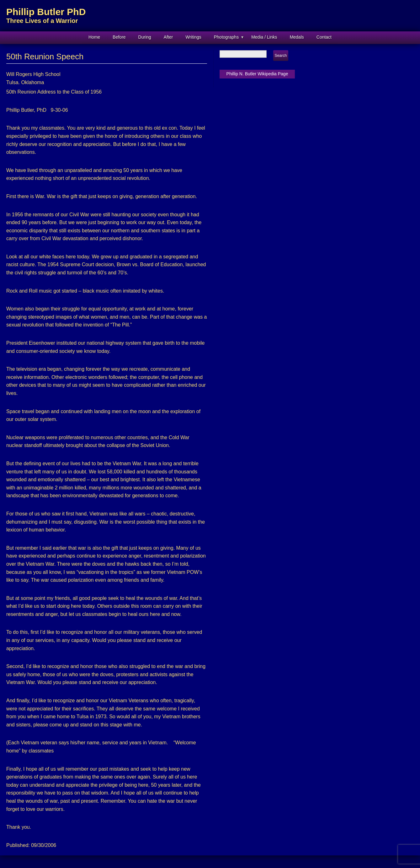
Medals (297, 37)
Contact (324, 37)
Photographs (226, 37)
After (168, 37)
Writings (193, 37)
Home (94, 37)
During (145, 37)
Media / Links (264, 37)
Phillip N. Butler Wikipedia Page (257, 74)
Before (119, 37)
